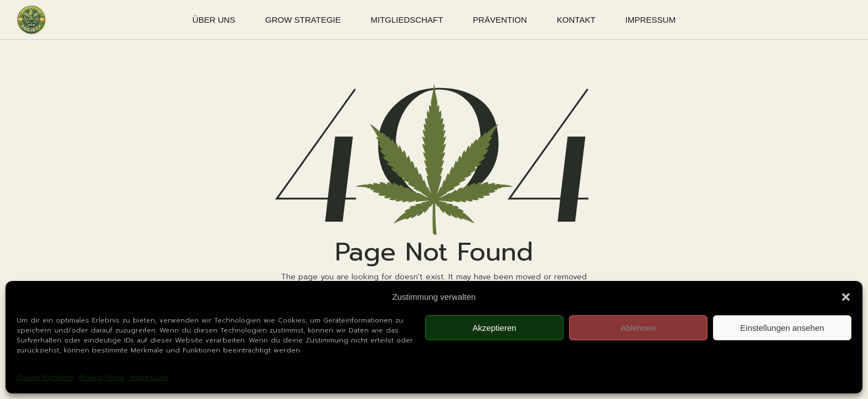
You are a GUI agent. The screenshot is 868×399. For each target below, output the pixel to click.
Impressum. (149, 377)
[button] (846, 297)
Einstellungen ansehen (782, 328)
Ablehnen (638, 328)
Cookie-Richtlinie (45, 377)
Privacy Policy (102, 377)
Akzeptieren (494, 328)
